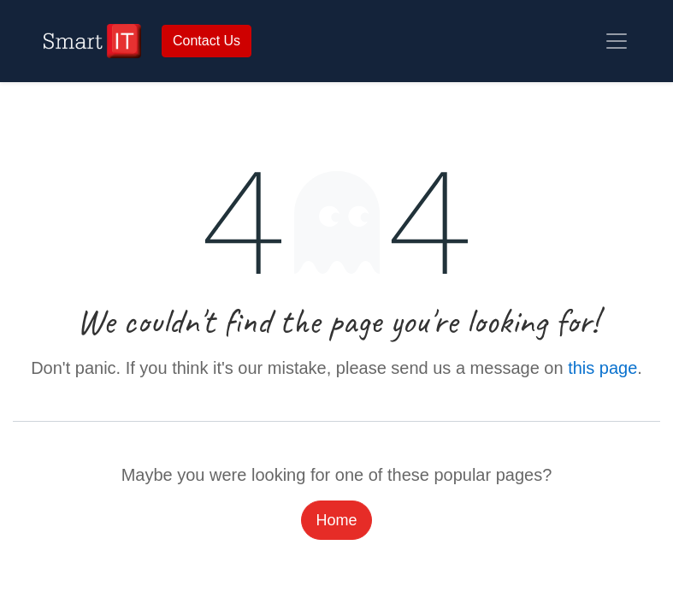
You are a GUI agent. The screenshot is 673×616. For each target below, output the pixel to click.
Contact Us (207, 41)
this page (602, 368)
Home (336, 520)
